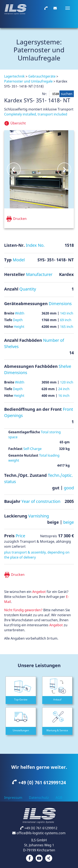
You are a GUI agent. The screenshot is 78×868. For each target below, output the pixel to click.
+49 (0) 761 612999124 (39, 782)
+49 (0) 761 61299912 (39, 828)
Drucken (18, 575)
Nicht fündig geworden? (23, 610)
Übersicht (19, 123)
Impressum (13, 798)
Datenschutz (39, 798)
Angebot (39, 592)
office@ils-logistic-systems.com (39, 833)
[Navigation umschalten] (68, 8)
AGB (59, 798)
